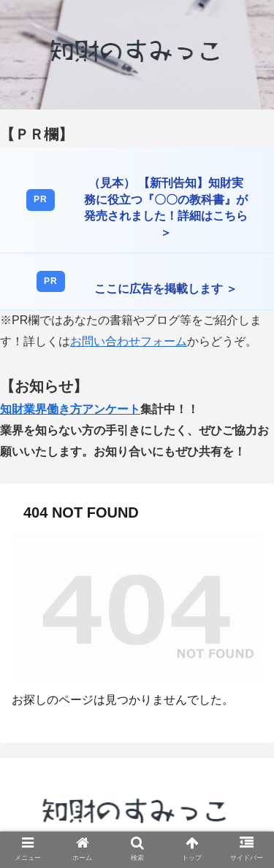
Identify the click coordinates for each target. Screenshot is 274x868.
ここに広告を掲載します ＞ (166, 289)
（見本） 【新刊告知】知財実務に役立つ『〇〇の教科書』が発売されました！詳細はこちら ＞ (166, 207)
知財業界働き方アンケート (70, 409)
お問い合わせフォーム (129, 341)
